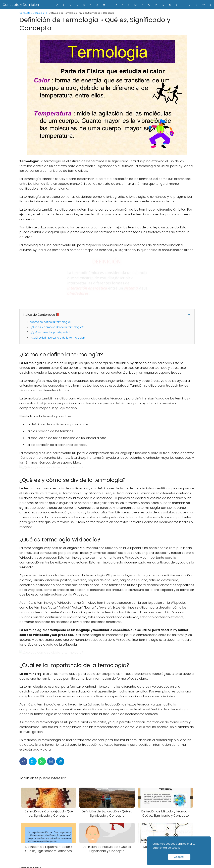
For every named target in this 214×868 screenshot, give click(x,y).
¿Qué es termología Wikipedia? (51, 332)
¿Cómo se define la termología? (51, 322)
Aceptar (179, 857)
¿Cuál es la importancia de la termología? (58, 338)
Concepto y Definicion (21, 5)
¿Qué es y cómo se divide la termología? (57, 327)
